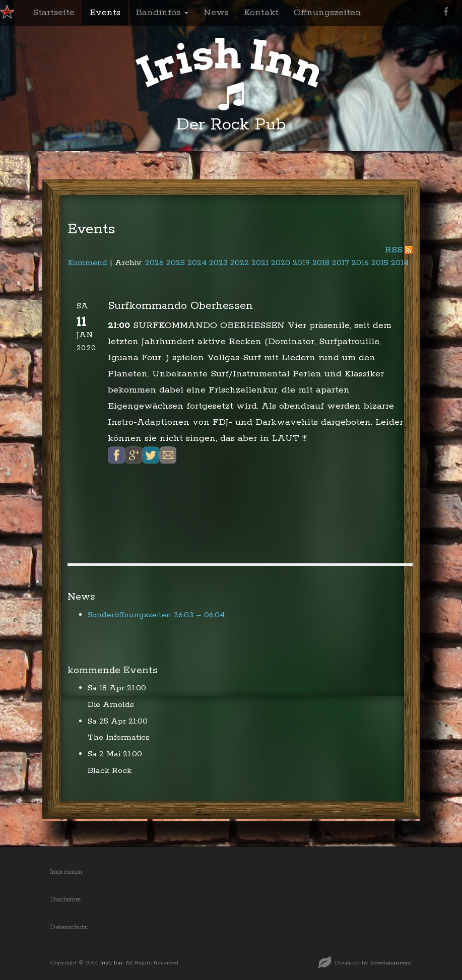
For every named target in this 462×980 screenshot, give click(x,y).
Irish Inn (111, 963)
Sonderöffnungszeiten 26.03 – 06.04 (156, 615)
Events (105, 13)
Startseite (54, 13)
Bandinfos (162, 13)
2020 (281, 263)
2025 (176, 263)
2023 (218, 263)
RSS (394, 250)
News (216, 13)
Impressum (66, 872)
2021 (260, 263)
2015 (380, 263)
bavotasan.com (391, 963)
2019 (301, 263)
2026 (154, 263)
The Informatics (119, 737)
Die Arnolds (111, 705)
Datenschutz (69, 927)
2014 (400, 263)
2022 (240, 263)
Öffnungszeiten (327, 13)
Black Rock (110, 771)
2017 (341, 263)
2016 (360, 263)
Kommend (87, 263)
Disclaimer (66, 900)
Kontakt (261, 13)
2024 (197, 263)
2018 (321, 263)
